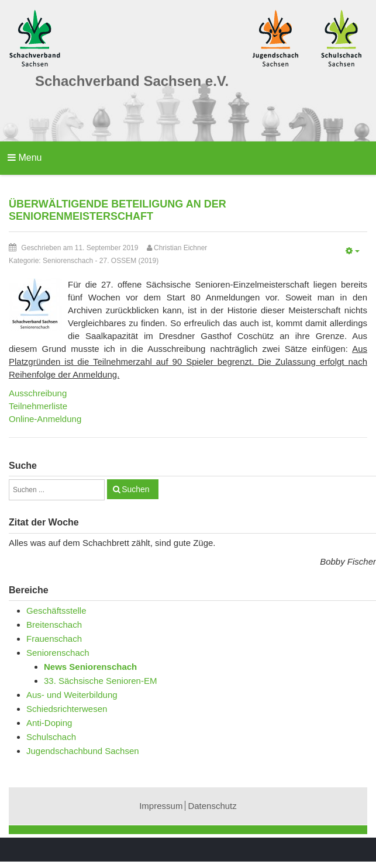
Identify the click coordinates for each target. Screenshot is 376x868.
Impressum (161, 806)
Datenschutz (212, 806)
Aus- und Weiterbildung (72, 695)
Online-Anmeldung (45, 419)
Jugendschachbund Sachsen (83, 751)
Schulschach (51, 737)
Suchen (135, 489)
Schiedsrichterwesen (67, 709)
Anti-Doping (49, 723)
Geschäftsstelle (56, 611)
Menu (25, 158)
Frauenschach (54, 639)
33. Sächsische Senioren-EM (100, 681)
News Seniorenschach (90, 667)
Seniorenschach (68, 261)
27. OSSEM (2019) (129, 261)
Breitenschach (54, 625)
